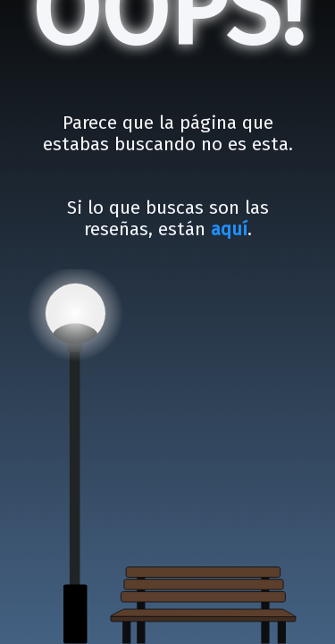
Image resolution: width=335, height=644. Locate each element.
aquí (229, 229)
